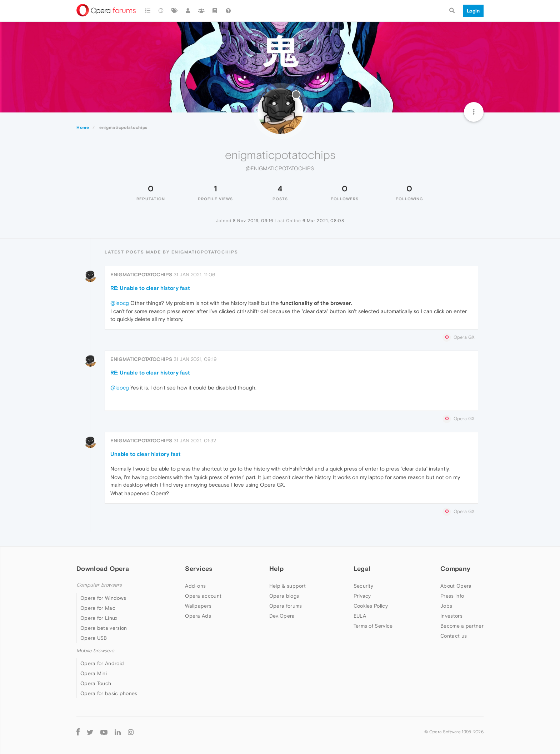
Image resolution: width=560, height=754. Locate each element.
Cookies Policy (371, 606)
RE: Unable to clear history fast (150, 288)
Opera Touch (96, 683)
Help (276, 569)
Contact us (454, 636)
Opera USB (94, 638)
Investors (451, 616)
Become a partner (462, 626)
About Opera (456, 586)
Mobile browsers (95, 651)
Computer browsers (99, 585)
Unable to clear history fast (146, 454)
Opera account (203, 596)
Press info (452, 596)
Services (199, 569)
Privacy (362, 596)
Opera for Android (102, 663)
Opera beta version (104, 628)
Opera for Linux (99, 618)
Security (363, 586)
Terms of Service (373, 626)
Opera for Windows (103, 598)
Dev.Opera (282, 616)
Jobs (446, 606)
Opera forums (286, 606)
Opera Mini (94, 673)
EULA (360, 616)
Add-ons (195, 586)
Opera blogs (284, 596)
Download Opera (103, 569)
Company (455, 569)
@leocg (120, 303)
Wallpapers (198, 606)
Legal (362, 569)
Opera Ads (198, 616)
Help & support (287, 586)
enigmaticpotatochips (141, 275)
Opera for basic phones (109, 693)
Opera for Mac (98, 608)
